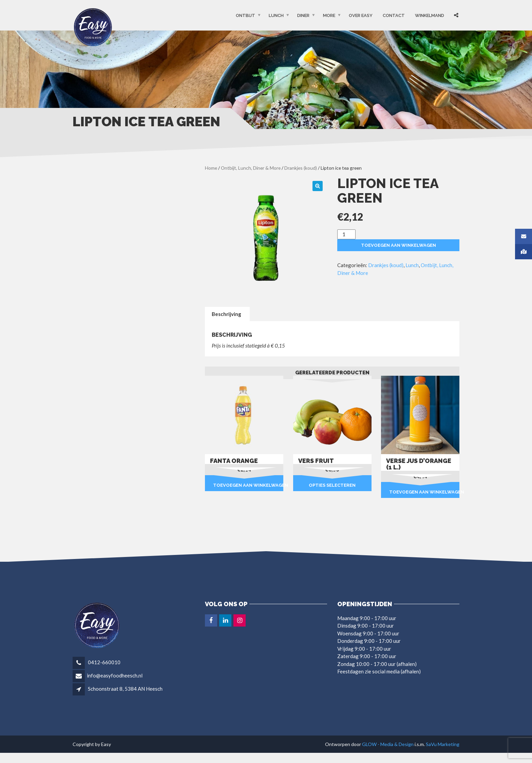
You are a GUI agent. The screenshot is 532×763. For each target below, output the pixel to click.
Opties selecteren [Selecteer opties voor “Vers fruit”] (332, 485)
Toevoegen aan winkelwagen (398, 245)
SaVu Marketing (443, 744)
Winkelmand (430, 15)
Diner (303, 15)
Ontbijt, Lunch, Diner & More (251, 168)
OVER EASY (361, 15)
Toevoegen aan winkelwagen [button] (248, 485)
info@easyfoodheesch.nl (115, 675)
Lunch (276, 15)
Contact (394, 15)
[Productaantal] (346, 234)
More (329, 15)
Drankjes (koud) (301, 168)
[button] (318, 186)
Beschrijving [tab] (226, 314)
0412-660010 (104, 662)
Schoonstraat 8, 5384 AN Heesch (125, 689)
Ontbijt (245, 15)
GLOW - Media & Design (388, 744)
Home (211, 168)
